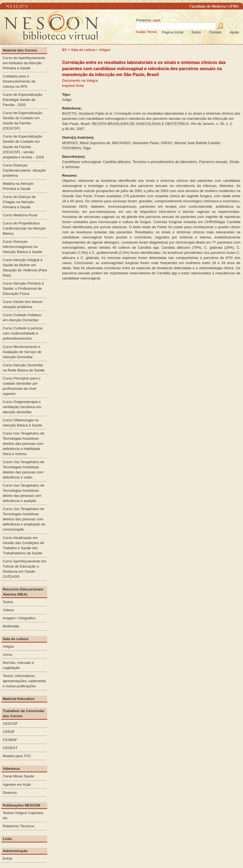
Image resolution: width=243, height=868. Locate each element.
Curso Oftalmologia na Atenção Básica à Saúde (22, 423)
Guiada (140, 32)
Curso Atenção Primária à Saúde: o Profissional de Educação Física (23, 288)
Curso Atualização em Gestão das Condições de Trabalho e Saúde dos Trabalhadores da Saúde (23, 545)
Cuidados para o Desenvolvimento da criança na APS (19, 81)
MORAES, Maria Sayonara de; (87, 143)
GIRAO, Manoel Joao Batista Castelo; (191, 143)
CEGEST (10, 748)
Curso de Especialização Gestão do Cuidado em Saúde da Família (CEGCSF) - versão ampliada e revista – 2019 (23, 147)
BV (65, 50)
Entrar (8, 858)
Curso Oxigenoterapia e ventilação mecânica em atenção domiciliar (22, 407)
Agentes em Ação (17, 785)
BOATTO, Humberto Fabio (84, 113)
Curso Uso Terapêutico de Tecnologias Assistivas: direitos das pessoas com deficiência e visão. (23, 470)
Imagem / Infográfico (19, 618)
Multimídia (11, 626)
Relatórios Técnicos (18, 826)
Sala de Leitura (83, 50)
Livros (8, 655)
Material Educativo (19, 699)
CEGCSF (10, 724)
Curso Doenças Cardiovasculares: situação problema (24, 170)
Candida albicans (117, 162)
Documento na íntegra (80, 81)
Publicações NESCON (21, 805)
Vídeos (8, 610)
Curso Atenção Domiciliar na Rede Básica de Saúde (24, 368)
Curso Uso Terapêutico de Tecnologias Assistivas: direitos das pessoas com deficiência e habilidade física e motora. (23, 444)
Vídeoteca (11, 769)
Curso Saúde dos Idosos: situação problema (23, 304)
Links (7, 839)
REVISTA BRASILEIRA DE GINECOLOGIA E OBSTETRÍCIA (140, 124)
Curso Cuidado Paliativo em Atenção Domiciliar (22, 317)
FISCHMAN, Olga (76, 148)
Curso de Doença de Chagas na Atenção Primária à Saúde (19, 202)
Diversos (10, 793)
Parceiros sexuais (213, 162)
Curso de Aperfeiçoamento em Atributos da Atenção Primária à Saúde (24, 63)
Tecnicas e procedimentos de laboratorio (165, 162)
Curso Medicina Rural (20, 215)
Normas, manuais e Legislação (18, 665)
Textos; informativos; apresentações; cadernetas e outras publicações (24, 681)
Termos (152, 32)
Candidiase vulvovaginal (82, 162)
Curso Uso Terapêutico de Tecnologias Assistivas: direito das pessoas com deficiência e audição (23, 493)
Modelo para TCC (17, 756)
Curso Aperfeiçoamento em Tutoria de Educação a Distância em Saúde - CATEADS (25, 569)
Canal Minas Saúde (18, 776)
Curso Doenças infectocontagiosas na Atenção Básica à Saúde (22, 247)
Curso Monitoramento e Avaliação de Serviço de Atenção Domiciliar (22, 352)
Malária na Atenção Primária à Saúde (18, 186)
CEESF (9, 732)
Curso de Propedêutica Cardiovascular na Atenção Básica (24, 228)
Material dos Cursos (20, 50)
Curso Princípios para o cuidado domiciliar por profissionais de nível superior (21, 386)
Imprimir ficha (73, 86)
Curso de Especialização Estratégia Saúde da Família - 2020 (23, 100)
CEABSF (10, 740)
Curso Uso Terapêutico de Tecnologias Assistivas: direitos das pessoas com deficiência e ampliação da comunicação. (24, 519)
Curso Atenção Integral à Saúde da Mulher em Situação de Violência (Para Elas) (25, 268)
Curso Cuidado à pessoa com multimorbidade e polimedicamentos (23, 333)
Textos (8, 602)
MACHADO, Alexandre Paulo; (136, 143)
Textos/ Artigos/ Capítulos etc (23, 815)
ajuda (157, 20)
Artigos (105, 50)
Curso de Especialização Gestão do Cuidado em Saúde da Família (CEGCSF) (23, 121)
